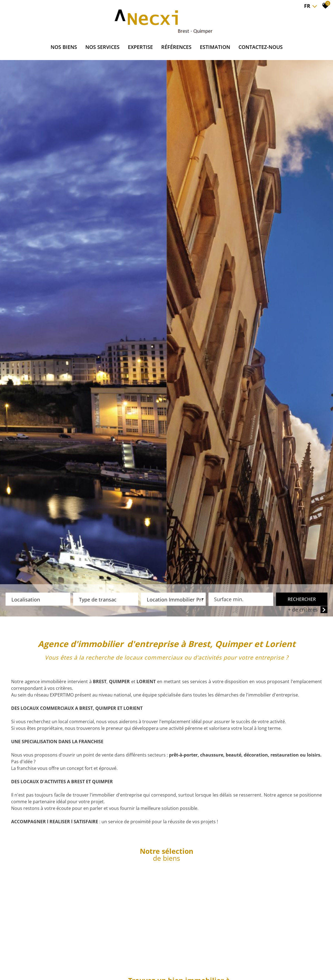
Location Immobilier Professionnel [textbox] (175, 600)
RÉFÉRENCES (176, 47)
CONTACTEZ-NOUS (261, 47)
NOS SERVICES (102, 47)
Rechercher (302, 600)
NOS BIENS (64, 47)
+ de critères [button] (308, 610)
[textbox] (38, 599)
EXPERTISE (140, 47)
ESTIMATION (215, 47)
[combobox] (38, 600)
